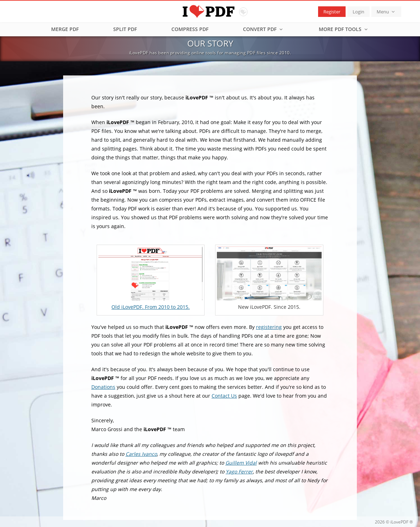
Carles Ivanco (141, 454)
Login (358, 12)
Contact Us (224, 396)
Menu (386, 12)
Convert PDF (264, 29)
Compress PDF (190, 29)
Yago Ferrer (239, 471)
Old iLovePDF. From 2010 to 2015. (151, 307)
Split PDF (125, 29)
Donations (103, 387)
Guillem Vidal (241, 463)
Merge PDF (65, 29)
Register (332, 12)
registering (269, 327)
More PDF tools (344, 29)
